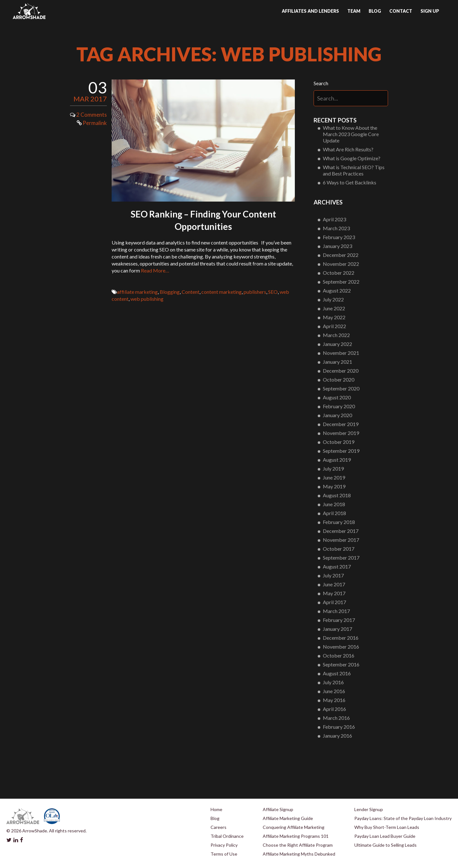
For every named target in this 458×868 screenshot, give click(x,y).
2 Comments (92, 115)
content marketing (222, 292)
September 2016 (341, 664)
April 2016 (334, 709)
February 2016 (339, 727)
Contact (401, 11)
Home (216, 809)
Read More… (155, 270)
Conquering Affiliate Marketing (294, 827)
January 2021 (337, 362)
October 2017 (339, 549)
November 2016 (341, 647)
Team (354, 11)
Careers (219, 827)
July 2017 (333, 575)
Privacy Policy (224, 845)
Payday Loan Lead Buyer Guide (385, 836)
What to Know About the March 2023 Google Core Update (351, 134)
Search (321, 83)
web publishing (147, 299)
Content (191, 292)
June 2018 (334, 504)
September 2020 (341, 388)
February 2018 (339, 522)
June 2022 (334, 308)
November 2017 (341, 540)
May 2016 (334, 700)
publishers (255, 292)
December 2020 (341, 371)
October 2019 (339, 442)
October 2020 (339, 379)
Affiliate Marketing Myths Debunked (299, 854)
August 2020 (337, 397)
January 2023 (337, 246)
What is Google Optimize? (352, 158)
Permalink (92, 123)
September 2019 (341, 451)
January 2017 (337, 629)
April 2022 (334, 326)
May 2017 (334, 593)
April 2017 (334, 602)
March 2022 (336, 335)
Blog (375, 11)
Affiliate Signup (278, 809)
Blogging (170, 292)
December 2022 (341, 255)
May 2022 (334, 317)
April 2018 (334, 513)
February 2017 (339, 620)
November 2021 (341, 353)
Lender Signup (369, 809)
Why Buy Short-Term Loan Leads (387, 827)
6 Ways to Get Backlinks (350, 182)
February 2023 (339, 237)
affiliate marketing (137, 292)
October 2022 (339, 273)
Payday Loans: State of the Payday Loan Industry (403, 818)
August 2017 (337, 566)
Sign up (430, 11)
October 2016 (339, 655)
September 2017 (341, 558)
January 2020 (337, 415)
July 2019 (333, 468)
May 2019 (334, 486)
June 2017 (334, 584)
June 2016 (334, 691)
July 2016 (333, 682)
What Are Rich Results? (348, 149)
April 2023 (334, 219)
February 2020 (339, 406)
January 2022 (337, 344)
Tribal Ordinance (227, 836)
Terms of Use (224, 854)
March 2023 (336, 228)
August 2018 (337, 495)
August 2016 (337, 673)
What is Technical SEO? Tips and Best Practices (354, 170)
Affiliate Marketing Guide (288, 818)
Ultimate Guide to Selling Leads (385, 845)
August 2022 (337, 290)
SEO (273, 292)
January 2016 (337, 736)
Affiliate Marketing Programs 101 (296, 836)
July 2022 (333, 299)
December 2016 (341, 638)
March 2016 (336, 718)
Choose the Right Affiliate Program (298, 845)
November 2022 (341, 264)
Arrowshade (29, 11)
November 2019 (341, 433)
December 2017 (341, 531)
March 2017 (336, 611)
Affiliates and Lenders (310, 11)
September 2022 (341, 282)
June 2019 (334, 477)
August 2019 (337, 460)
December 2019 (341, 424)
